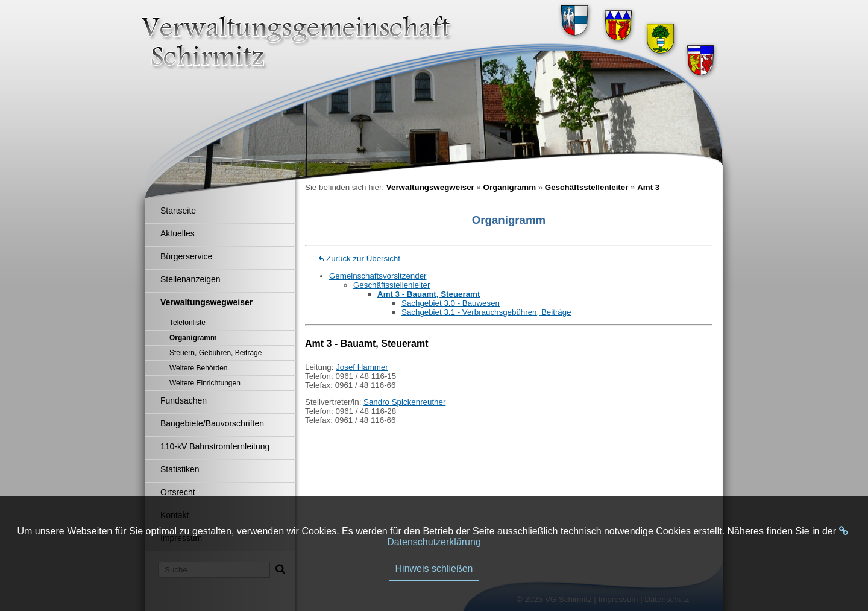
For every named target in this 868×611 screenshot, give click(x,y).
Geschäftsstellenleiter (587, 187)
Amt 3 (648, 187)
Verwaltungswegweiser (430, 187)
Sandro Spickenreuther (404, 402)
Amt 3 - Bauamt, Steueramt (429, 294)
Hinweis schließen (434, 568)
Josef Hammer (362, 367)
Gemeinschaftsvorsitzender (378, 276)
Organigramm (510, 187)
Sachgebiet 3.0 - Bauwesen (451, 303)
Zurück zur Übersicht (363, 258)
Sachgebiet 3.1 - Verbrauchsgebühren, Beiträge (486, 312)
